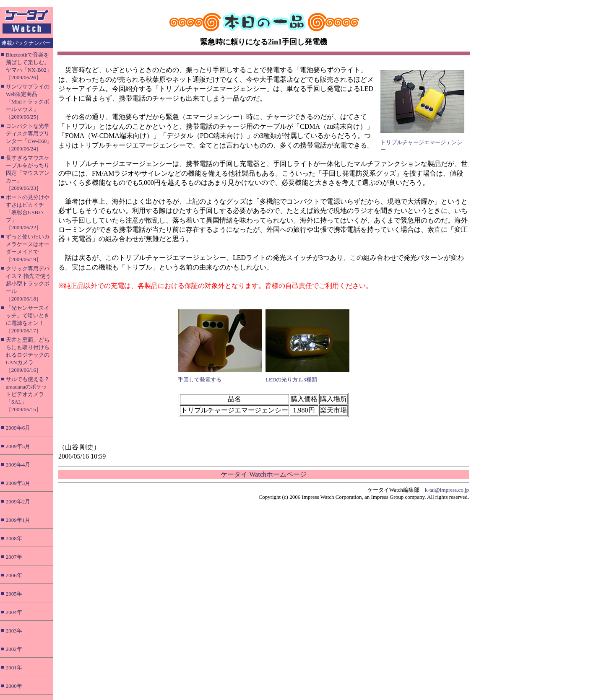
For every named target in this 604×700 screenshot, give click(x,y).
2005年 (14, 594)
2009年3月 (18, 483)
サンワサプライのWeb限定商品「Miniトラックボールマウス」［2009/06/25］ (28, 102)
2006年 (14, 575)
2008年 (14, 538)
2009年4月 (18, 465)
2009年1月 (18, 520)
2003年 (14, 631)
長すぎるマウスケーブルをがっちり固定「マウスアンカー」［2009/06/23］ (28, 173)
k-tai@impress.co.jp (447, 490)
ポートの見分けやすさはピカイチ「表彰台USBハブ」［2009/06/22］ (28, 212)
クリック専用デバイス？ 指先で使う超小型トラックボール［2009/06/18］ (28, 284)
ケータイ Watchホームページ (263, 474)
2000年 (14, 686)
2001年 (14, 668)
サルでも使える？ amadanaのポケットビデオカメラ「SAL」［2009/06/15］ (28, 394)
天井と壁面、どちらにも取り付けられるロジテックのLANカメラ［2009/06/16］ (28, 355)
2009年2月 (18, 502)
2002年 (14, 649)
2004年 (14, 612)
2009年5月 (18, 446)
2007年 (14, 557)
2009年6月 (18, 428)
